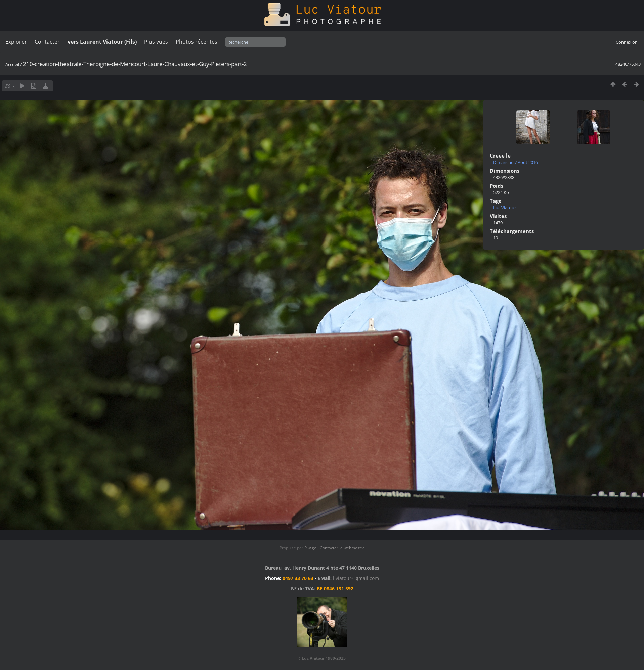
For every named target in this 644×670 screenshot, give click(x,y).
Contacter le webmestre (342, 548)
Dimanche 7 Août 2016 (516, 162)
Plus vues (156, 42)
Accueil (12, 64)
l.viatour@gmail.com (356, 578)
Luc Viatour (505, 208)
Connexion (627, 42)
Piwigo (310, 548)
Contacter (47, 42)
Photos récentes (197, 42)
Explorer (16, 42)
